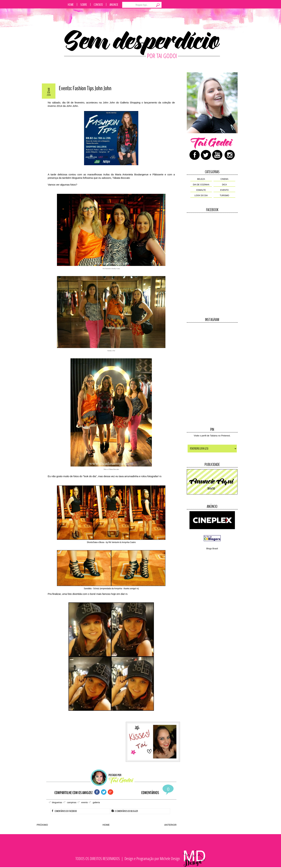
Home (71, 5)
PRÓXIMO (42, 825)
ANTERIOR (170, 825)
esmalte (201, 190)
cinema (224, 179)
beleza (201, 179)
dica (224, 185)
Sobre (84, 5)
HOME (106, 825)
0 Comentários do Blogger (125, 811)
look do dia (201, 196)
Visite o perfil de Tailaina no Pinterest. (212, 436)
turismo (224, 196)
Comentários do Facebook (64, 811)
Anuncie (114, 5)
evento (224, 190)
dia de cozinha (201, 185)
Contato (98, 5)
